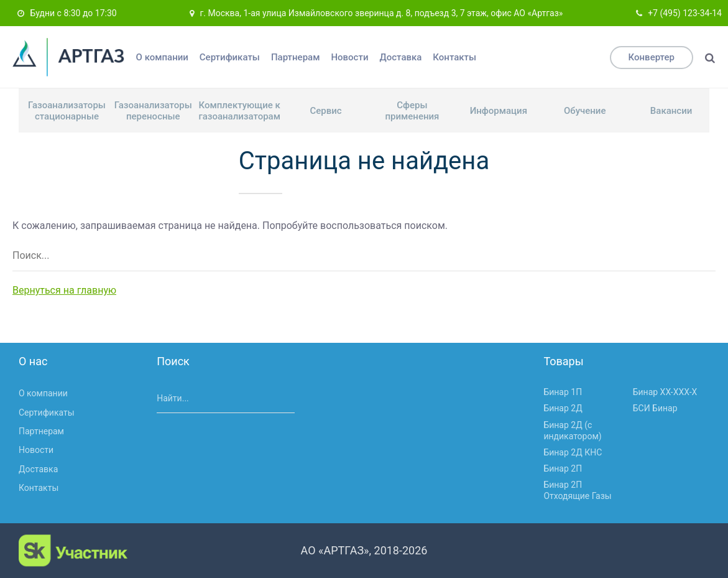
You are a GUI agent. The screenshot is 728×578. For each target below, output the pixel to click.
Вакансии (671, 111)
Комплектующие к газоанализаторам (239, 111)
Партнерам (296, 57)
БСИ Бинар (655, 408)
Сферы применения (412, 111)
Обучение (585, 111)
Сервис (325, 111)
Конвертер (652, 57)
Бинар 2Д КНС (573, 452)
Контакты (454, 57)
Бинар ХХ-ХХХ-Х (665, 392)
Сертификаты (230, 57)
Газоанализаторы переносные (153, 111)
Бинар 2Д (563, 408)
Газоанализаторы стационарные (67, 111)
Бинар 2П (563, 468)
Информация (499, 111)
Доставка (400, 57)
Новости (349, 57)
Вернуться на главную (64, 290)
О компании (162, 57)
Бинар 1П (563, 392)
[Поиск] (710, 58)
